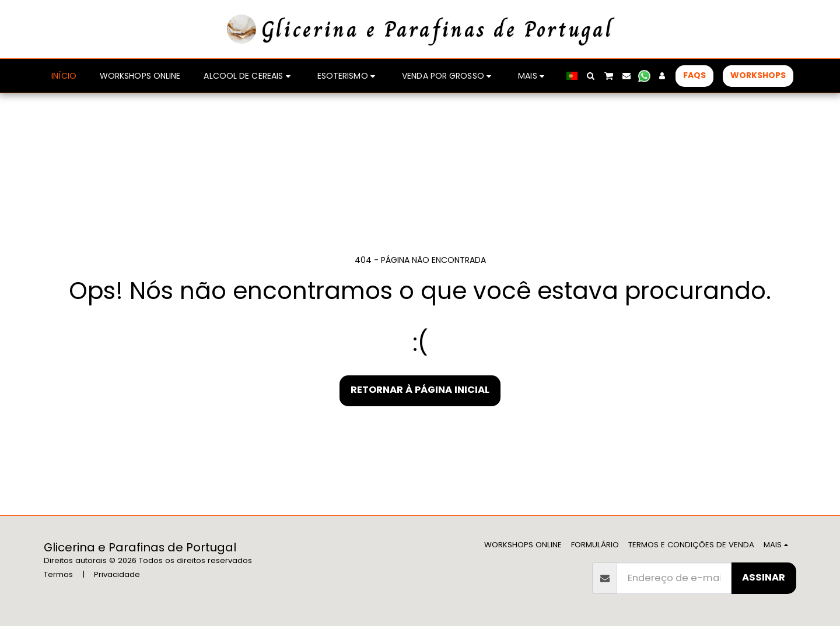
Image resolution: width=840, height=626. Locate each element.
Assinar (764, 577)
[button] (591, 76)
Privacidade (117, 574)
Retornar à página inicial (420, 390)
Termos (58, 574)
